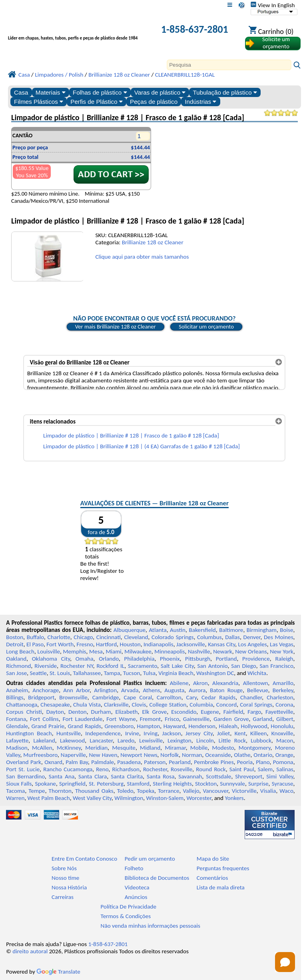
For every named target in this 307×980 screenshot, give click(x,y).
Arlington (105, 690)
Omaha (85, 659)
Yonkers (234, 798)
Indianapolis (158, 644)
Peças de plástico (154, 102)
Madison (17, 748)
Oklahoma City (51, 659)
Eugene (210, 712)
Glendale (17, 726)
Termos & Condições (126, 916)
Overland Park (24, 762)
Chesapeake (55, 705)
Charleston (280, 697)
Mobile (199, 748)
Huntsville (69, 733)
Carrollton (169, 697)
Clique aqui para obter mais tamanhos (142, 257)
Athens (151, 690)
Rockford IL (110, 666)
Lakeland (44, 740)
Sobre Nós (64, 868)
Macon (285, 740)
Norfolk (169, 755)
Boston (15, 637)
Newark (222, 651)
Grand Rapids (85, 726)
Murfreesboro (40, 755)
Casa (21, 92)
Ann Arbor (76, 690)
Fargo (254, 712)
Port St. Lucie (23, 769)
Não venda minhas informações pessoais (151, 926)
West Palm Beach (49, 798)
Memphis (75, 651)
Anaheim (17, 690)
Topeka (146, 791)
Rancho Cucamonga (68, 769)
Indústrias (200, 102)
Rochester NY (77, 666)
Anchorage (46, 690)
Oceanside (218, 755)
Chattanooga (22, 705)
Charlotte (59, 637)
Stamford (138, 784)
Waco (286, 791)
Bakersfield (202, 630)
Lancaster (101, 740)
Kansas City (221, 644)
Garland (262, 719)
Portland (226, 659)
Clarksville (116, 705)
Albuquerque (130, 630)
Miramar (175, 748)
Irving (151, 733)
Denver (252, 637)
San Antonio (213, 666)
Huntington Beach (29, 733)
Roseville (181, 769)
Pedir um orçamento (150, 859)
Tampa (112, 673)
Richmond (18, 666)
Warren (15, 798)
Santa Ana (62, 776)
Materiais (51, 92)
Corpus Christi (24, 712)
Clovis (139, 705)
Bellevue (258, 690)
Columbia (201, 705)
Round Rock (211, 769)
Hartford (106, 644)
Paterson (155, 762)
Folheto (134, 868)
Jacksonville (191, 644)
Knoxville (282, 733)
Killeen (258, 733)
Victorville (244, 791)
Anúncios (136, 897)
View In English (273, 5)
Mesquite (124, 748)
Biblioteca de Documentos (157, 878)
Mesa (96, 651)
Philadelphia (140, 659)
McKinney (69, 748)
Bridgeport (41, 697)
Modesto (223, 748)
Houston (130, 644)
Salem (265, 769)
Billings (15, 697)
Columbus (209, 637)
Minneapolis (169, 651)
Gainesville (196, 719)
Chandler (251, 697)
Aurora (197, 690)
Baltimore (231, 630)
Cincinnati (109, 637)
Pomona (283, 762)
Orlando (109, 659)
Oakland (16, 659)
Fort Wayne (121, 719)
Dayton (55, 712)
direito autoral (30, 951)
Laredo (126, 740)
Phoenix (170, 659)
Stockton (206, 784)
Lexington (179, 740)
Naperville (73, 755)
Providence (256, 659)
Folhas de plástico (100, 92)
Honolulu (282, 726)
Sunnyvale (232, 784)
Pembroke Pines (214, 762)
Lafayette (17, 740)
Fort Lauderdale (83, 719)
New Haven (103, 755)
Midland (150, 748)
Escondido (184, 712)
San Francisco (276, 666)
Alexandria (225, 683)
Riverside (46, 666)
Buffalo (35, 637)
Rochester (155, 769)
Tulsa (149, 673)
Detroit (15, 644)
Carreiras (63, 897)
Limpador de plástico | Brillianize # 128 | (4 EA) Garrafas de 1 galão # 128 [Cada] (142, 446)
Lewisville (151, 740)
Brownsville (73, 697)
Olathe (242, 755)
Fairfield (233, 712)
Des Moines (279, 637)
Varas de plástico (160, 92)
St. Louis (60, 673)
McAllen (42, 748)
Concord (226, 705)
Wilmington (129, 798)
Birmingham (262, 630)
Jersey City (199, 733)
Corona (284, 705)
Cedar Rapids (218, 697)
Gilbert (285, 719)
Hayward (174, 726)
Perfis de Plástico (97, 102)
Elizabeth (127, 712)
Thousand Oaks (94, 791)
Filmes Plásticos (39, 102)
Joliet (223, 733)
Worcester (199, 798)
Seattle (38, 673)
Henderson (202, 726)
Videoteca (137, 887)
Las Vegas (282, 644)
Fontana (16, 719)
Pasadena (129, 762)
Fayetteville (279, 712)
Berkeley (283, 690)
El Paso (35, 644)
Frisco (172, 719)
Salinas (285, 769)
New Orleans (251, 651)
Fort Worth (60, 644)
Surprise (258, 784)
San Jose (16, 673)
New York (281, 651)
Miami (113, 651)
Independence (103, 733)
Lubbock (261, 740)
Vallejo (191, 791)
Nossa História (69, 887)
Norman (192, 755)
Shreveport (249, 776)
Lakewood (72, 740)
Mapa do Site (213, 859)
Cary (192, 697)
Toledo (125, 791)
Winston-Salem (165, 798)
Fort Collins (44, 719)
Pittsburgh (198, 659)
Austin (178, 630)
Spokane (46, 784)
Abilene (179, 683)
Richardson (126, 769)
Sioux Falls (19, 784)
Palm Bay (77, 762)
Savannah (190, 776)
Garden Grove (231, 719)
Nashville (199, 651)
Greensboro (119, 726)
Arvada (130, 690)
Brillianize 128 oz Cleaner (153, 242)
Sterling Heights (172, 784)
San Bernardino (25, 776)
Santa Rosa (160, 776)
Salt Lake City (177, 666)
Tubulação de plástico (225, 92)
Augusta (174, 690)
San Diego (243, 666)
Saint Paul (242, 769)
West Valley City (92, 798)
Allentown (256, 683)
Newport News (139, 755)
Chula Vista (87, 705)
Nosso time (65, 878)
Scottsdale (218, 776)
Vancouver (216, 791)
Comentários (212, 878)
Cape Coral (138, 697)
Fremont (151, 719)
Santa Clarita (127, 776)
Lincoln (205, 740)
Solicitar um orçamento (206, 327)
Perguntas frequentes (223, 868)
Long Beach (20, 651)
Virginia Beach (176, 673)
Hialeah (228, 726)
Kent (240, 733)
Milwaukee (138, 651)
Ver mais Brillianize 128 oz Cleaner (116, 327)
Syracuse (283, 784)
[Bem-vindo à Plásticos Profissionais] (76, 30)
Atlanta (157, 630)
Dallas (232, 637)
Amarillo (283, 683)
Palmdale (103, 762)
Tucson (132, 673)
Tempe (37, 791)
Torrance (169, 791)
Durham (101, 712)
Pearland (180, 762)
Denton (78, 712)
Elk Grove (155, 712)
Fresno (85, 644)
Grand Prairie (48, 726)
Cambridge (106, 697)
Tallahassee (87, 673)
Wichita (257, 673)
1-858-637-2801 (195, 29)
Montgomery (255, 748)
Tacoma (15, 791)
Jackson (172, 733)
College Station (168, 705)
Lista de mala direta (221, 887)
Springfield (72, 784)
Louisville (49, 651)
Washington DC (215, 673)
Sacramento (143, 666)
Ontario (263, 755)
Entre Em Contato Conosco (84, 859)
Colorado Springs (172, 637)
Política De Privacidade (129, 907)
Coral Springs (256, 705)
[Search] (229, 65)
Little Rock (232, 740)
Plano (263, 762)
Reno (102, 769)
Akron (200, 683)
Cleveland (136, 637)
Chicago (83, 637)
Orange (284, 755)
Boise (286, 630)
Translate (58, 972)
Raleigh (284, 659)
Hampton (148, 726)
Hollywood (254, 726)
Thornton (60, 791)
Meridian (96, 748)
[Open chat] (285, 962)
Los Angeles (253, 644)
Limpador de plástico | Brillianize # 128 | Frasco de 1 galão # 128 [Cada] (131, 436)
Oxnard (53, 762)
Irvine (132, 733)
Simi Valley (280, 776)
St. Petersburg (106, 784)
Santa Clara (93, 776)
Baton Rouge (226, 690)
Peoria (245, 762)
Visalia (268, 791)
